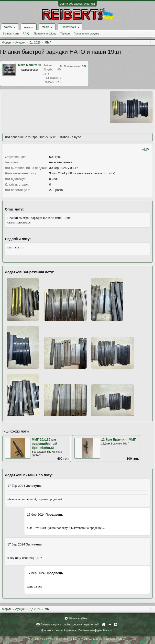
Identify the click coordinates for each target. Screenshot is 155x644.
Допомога (47, 630)
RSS (116, 624)
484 (60, 70)
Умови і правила (66, 630)
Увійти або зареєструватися (77, 4)
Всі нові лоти (11, 33)
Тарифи (65, 33)
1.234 (59, 82)
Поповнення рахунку (86, 33)
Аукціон (29, 27)
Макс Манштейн (30, 65)
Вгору (110, 624)
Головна (104, 624)
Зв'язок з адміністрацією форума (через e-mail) (70, 624)
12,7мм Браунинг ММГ (119, 439)
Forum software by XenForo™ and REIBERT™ (77, 639)
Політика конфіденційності (95, 630)
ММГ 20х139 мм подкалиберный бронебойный (44, 444)
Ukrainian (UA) (78, 618)
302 (84, 66)
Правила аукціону (45, 33)
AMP (145, 150)
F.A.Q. (26, 33)
